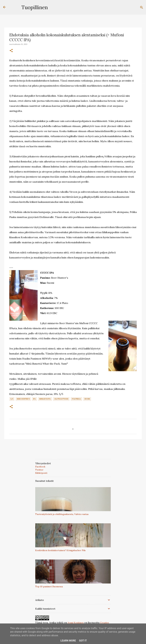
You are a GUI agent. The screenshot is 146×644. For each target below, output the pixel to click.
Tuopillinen (35, 7)
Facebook (40, 467)
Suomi (87, 399)
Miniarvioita (45, 399)
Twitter (39, 470)
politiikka (76, 399)
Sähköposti (41, 473)
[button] (11, 51)
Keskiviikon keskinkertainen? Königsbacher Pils (60, 550)
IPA (34, 399)
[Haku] (142, 7)
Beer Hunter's (23, 399)
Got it (83, 641)
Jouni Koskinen (76, 623)
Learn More (68, 641)
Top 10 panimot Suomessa (49, 587)
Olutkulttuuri (61, 399)
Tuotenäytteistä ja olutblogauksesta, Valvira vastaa (62, 514)
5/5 (12, 399)
